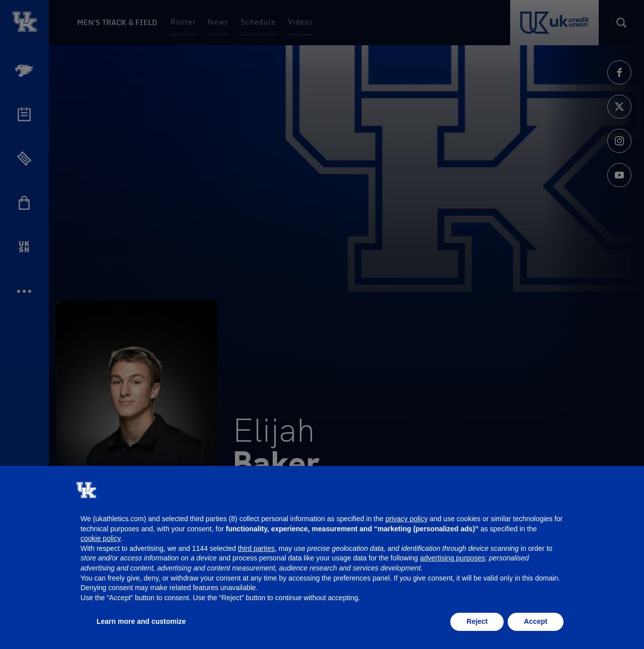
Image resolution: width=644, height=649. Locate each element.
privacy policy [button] (407, 519)
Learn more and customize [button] (141, 621)
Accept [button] (536, 621)
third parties (256, 548)
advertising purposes (453, 558)
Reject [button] (477, 621)
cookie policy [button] (101, 538)
